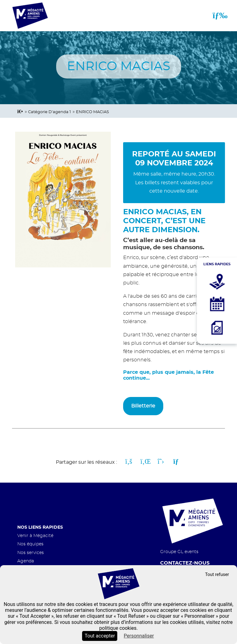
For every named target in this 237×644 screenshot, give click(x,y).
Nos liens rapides (40, 527)
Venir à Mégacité (35, 536)
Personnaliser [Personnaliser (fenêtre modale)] (139, 636)
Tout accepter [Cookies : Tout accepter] (100, 636)
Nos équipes (30, 544)
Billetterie (143, 406)
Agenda (26, 561)
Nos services (31, 553)
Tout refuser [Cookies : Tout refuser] (217, 575)
